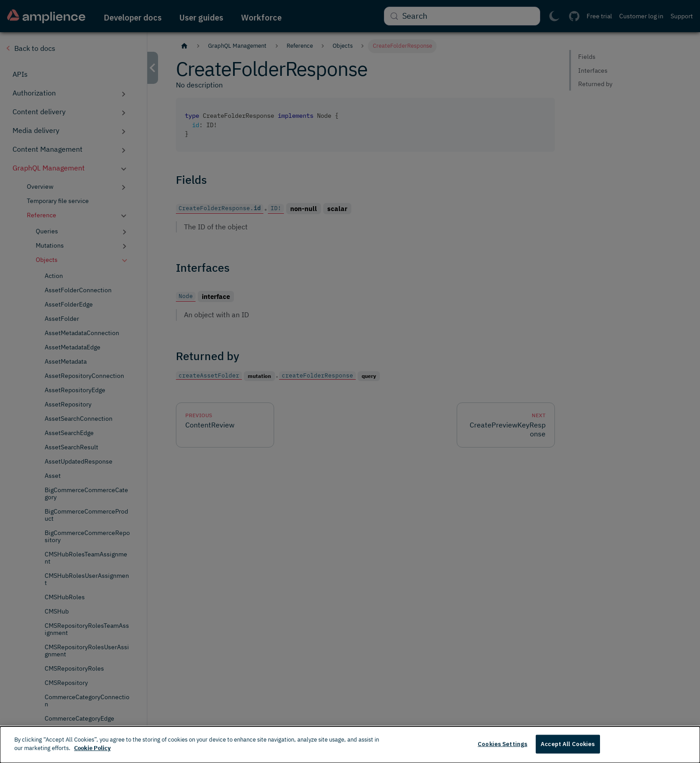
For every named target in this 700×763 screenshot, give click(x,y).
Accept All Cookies (568, 744)
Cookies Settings (502, 744)
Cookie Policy (92, 748)
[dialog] (350, 745)
